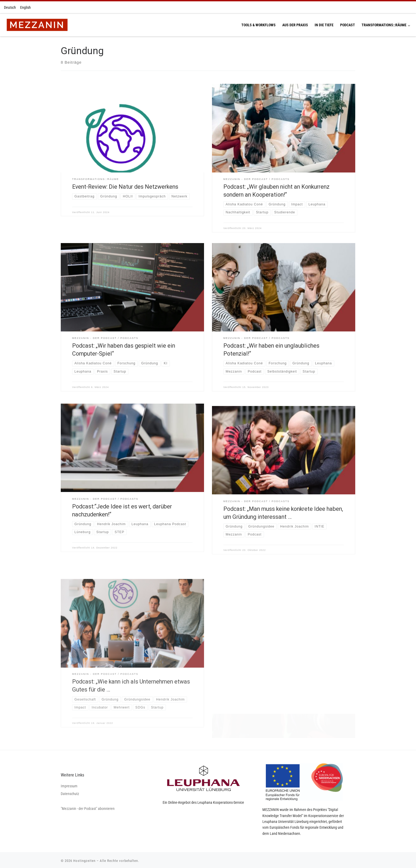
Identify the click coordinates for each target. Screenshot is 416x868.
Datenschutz (70, 792)
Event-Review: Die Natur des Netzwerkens (125, 187)
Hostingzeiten (84, 859)
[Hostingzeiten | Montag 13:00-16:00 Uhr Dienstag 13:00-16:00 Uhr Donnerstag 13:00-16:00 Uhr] (37, 24)
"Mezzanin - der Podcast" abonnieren (88, 807)
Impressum (69, 784)
